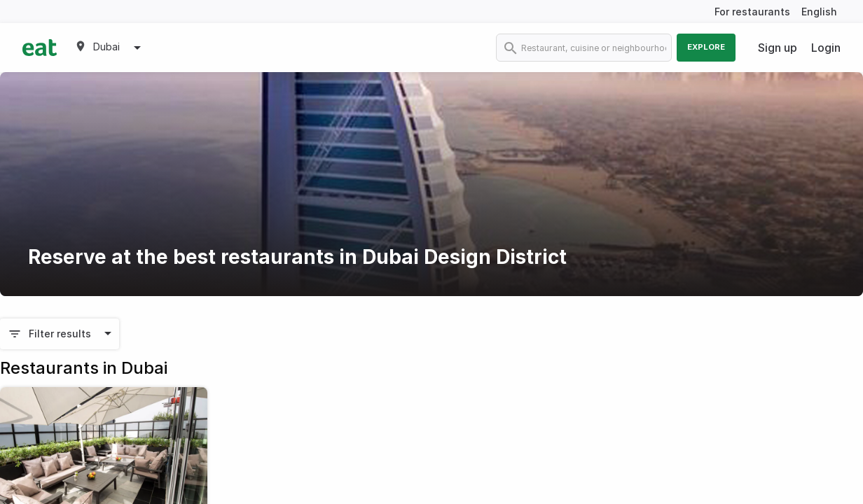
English (819, 12)
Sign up (778, 48)
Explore (706, 47)
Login (826, 48)
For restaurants (752, 12)
